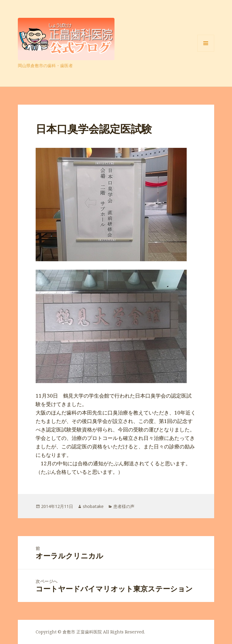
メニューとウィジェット (206, 52)
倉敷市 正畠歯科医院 (82, 632)
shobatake (93, 506)
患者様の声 (124, 506)
